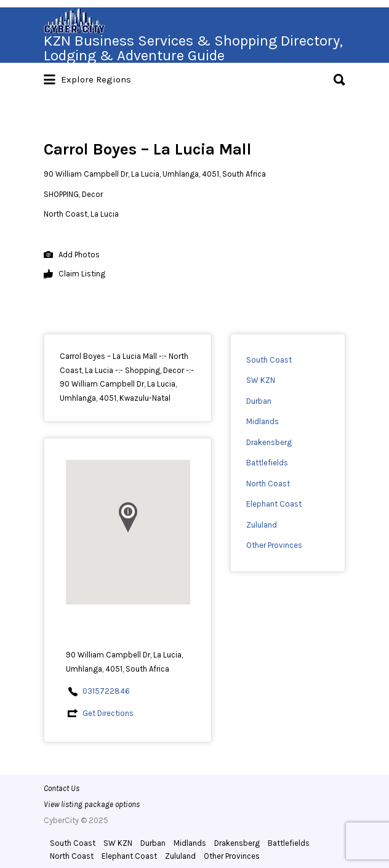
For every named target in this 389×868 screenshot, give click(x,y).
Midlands (263, 421)
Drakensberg (269, 442)
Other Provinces (274, 545)
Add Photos (72, 255)
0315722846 (106, 691)
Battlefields (267, 463)
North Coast (268, 484)
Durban (259, 401)
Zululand (262, 525)
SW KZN (261, 380)
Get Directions (108, 713)
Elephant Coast (274, 504)
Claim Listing (74, 274)
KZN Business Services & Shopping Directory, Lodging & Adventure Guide (193, 48)
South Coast (269, 360)
